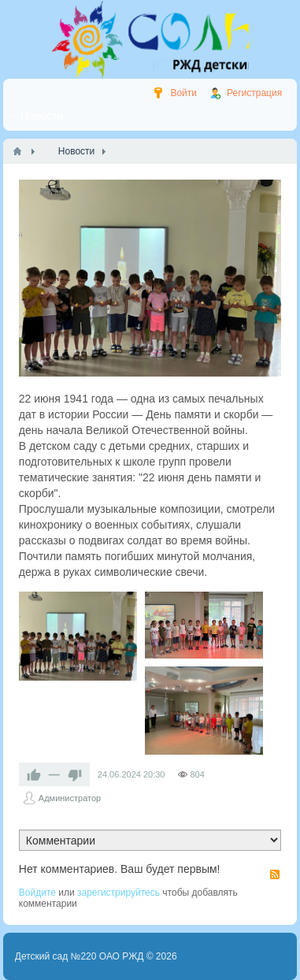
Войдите (37, 893)
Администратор (70, 798)
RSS (275, 874)
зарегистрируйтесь (119, 893)
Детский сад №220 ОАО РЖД (80, 956)
